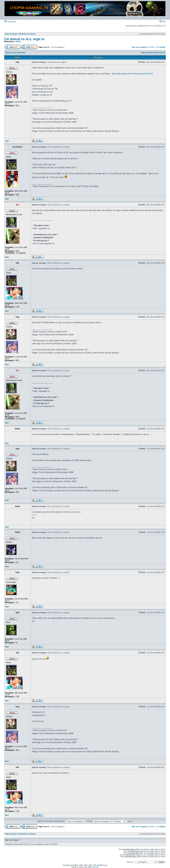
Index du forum (11, 34)
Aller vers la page (139, 47)
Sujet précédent (147, 53)
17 (157, 47)
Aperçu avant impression (15, 53)
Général (22, 34)
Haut (7, 141)
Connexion (10, 22)
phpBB (75, 865)
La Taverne (31, 34)
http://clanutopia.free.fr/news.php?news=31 (132, 74)
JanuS (18, 41)
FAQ (162, 22)
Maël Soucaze (93, 867)
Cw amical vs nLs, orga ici (24, 39)
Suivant (162, 47)
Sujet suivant (160, 53)
